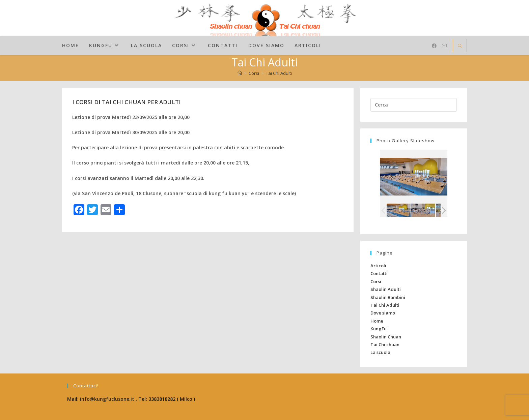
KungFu (379, 329)
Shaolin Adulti (386, 289)
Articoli (378, 266)
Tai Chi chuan (385, 344)
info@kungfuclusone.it (107, 399)
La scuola (380, 352)
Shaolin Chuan (386, 337)
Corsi (376, 281)
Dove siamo (383, 313)
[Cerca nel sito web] (460, 46)
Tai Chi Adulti (279, 73)
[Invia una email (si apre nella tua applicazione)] (444, 46)
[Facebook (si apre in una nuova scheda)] (434, 46)
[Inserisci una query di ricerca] (414, 105)
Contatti (379, 273)
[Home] (240, 73)
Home (377, 321)
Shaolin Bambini (388, 297)
